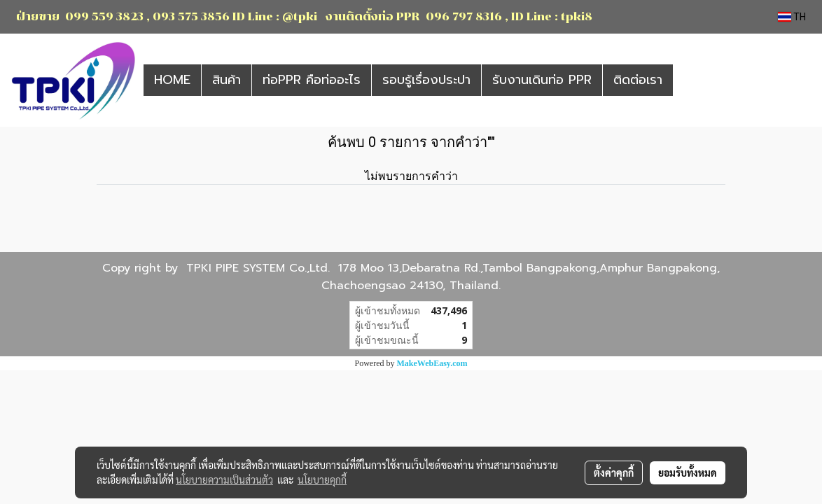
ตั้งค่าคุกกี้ (614, 472)
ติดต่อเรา (638, 80)
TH (792, 17)
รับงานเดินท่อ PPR (542, 80)
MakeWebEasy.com (432, 363)
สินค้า (227, 80)
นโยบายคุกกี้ (322, 479)
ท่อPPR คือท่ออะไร (312, 80)
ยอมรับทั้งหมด (688, 472)
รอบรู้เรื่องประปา (426, 80)
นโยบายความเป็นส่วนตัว (224, 479)
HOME (172, 80)
